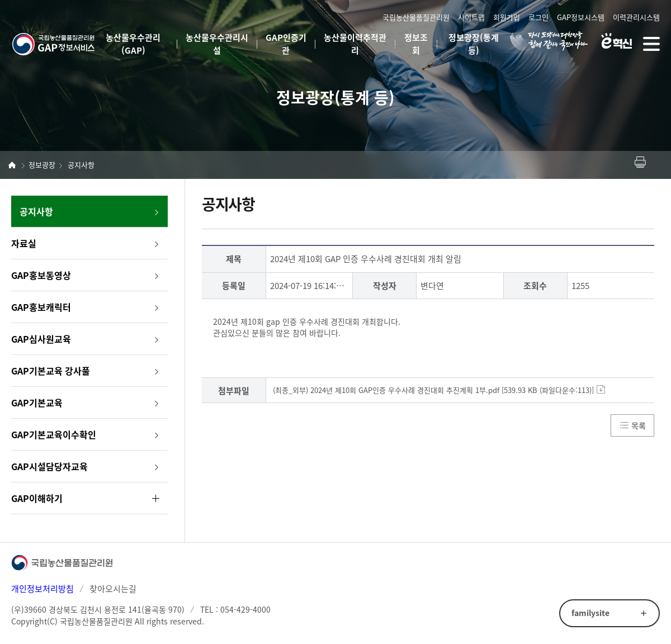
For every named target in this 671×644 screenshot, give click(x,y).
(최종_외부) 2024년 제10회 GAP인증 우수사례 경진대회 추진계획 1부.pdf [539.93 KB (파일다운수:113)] (433, 390)
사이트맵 (471, 17)
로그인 (538, 17)
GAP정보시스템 (581, 17)
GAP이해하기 (37, 498)
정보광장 (42, 165)
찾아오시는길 (113, 589)
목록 (639, 425)
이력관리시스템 (636, 17)
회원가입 (507, 17)
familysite (590, 613)
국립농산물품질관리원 (416, 17)
